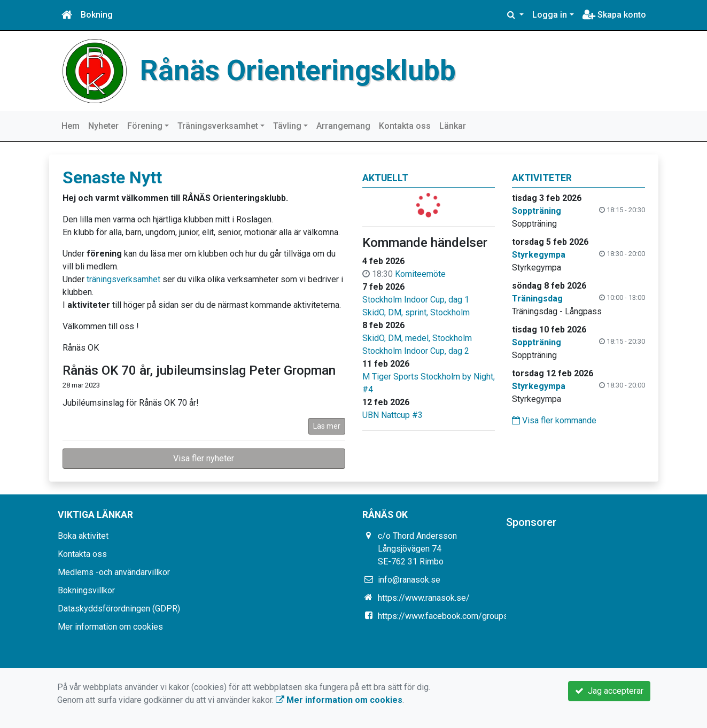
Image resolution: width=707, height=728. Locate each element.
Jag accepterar (609, 691)
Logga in (550, 15)
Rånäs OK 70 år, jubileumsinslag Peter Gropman (199, 370)
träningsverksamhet (123, 279)
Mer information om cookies (110, 627)
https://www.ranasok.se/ (424, 598)
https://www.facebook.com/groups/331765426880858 (481, 616)
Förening (145, 126)
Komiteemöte (420, 274)
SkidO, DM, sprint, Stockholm (416, 312)
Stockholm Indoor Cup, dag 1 (416, 300)
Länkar (453, 126)
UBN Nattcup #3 (393, 415)
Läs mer (327, 426)
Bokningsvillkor (86, 590)
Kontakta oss (405, 126)
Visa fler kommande (554, 420)
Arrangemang (343, 126)
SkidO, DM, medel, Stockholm (417, 338)
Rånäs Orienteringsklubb (298, 71)
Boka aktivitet (83, 536)
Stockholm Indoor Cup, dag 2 (416, 351)
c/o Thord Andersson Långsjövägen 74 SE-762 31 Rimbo (417, 549)
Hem (71, 126)
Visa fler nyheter (204, 458)
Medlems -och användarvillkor (114, 572)
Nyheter (103, 126)
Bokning (97, 15)
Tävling (287, 126)
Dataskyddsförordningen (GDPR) (119, 609)
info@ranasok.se (409, 580)
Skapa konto (614, 15)
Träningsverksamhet (218, 126)
